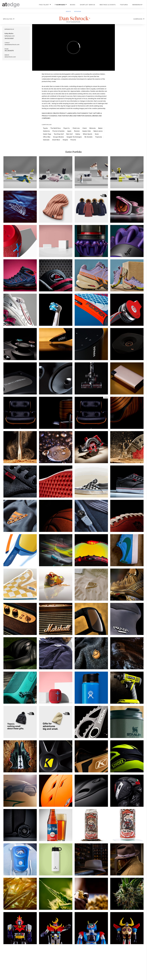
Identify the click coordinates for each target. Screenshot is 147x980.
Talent (44, 5)
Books (73, 5)
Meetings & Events (108, 5)
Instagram (78, 11)
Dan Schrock (76, 19)
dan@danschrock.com (12, 45)
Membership (137, 5)
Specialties (8, 19)
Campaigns (138, 19)
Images (60, 5)
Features (124, 5)
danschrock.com (10, 57)
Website (68, 11)
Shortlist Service (88, 5)
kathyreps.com (10, 36)
